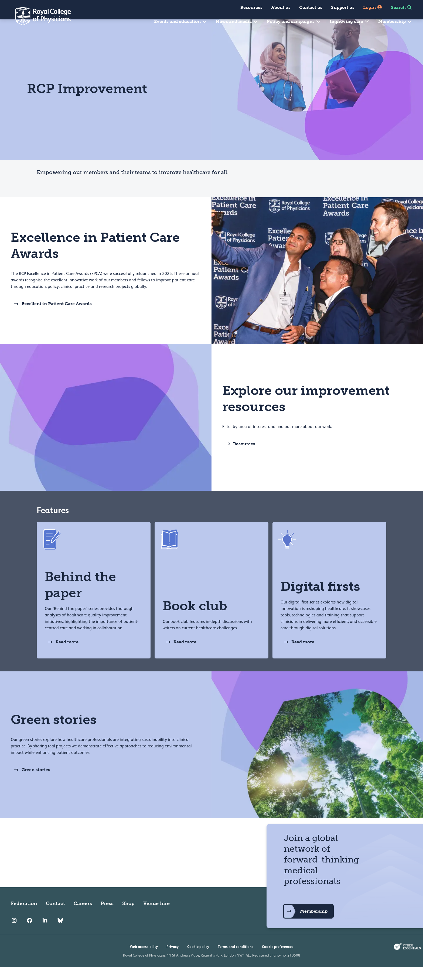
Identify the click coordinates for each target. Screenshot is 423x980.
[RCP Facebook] (30, 934)
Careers (83, 916)
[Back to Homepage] (39, 16)
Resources (251, 7)
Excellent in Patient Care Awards (51, 317)
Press (107, 916)
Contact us (311, 7)
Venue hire (156, 916)
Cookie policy (198, 960)
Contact (55, 916)
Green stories (30, 783)
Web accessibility (144, 960)
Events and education (181, 21)
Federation (24, 916)
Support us (343, 7)
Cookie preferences (278, 960)
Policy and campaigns (294, 21)
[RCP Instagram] (14, 934)
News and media (237, 21)
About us (281, 7)
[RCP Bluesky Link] (60, 934)
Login (373, 7)
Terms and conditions (236, 960)
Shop (128, 916)
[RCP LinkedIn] (45, 934)
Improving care (350, 21)
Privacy (173, 960)
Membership (395, 21)
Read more (62, 655)
